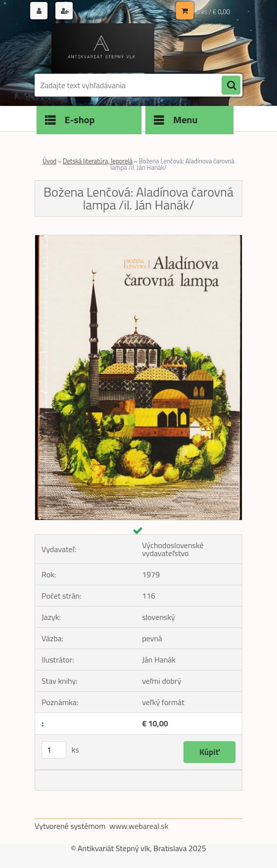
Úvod (49, 161)
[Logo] (103, 48)
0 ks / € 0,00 (213, 12)
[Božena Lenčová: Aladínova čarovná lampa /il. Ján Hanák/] (138, 239)
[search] (231, 86)
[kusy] (54, 750)
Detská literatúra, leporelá (98, 161)
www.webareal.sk (139, 826)
